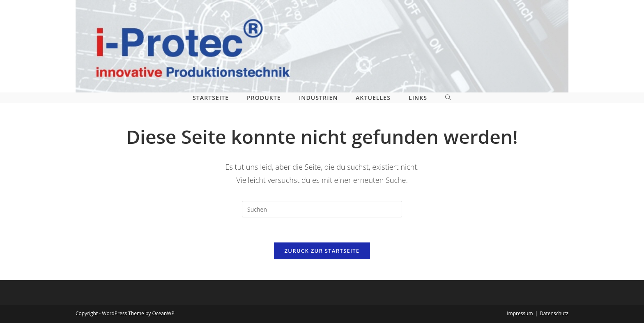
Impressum (520, 313)
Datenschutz (554, 313)
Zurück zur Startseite (322, 251)
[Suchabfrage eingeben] (322, 209)
